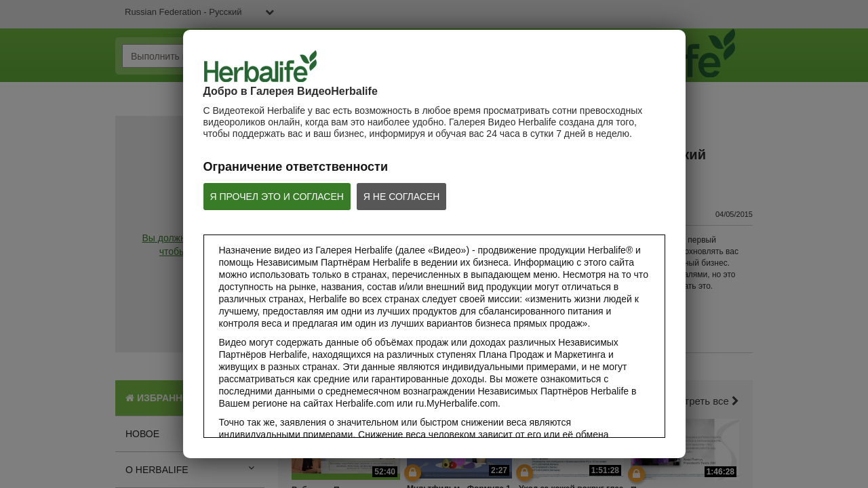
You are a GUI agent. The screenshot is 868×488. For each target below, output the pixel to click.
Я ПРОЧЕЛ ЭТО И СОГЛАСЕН (277, 197)
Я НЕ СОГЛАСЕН (402, 197)
